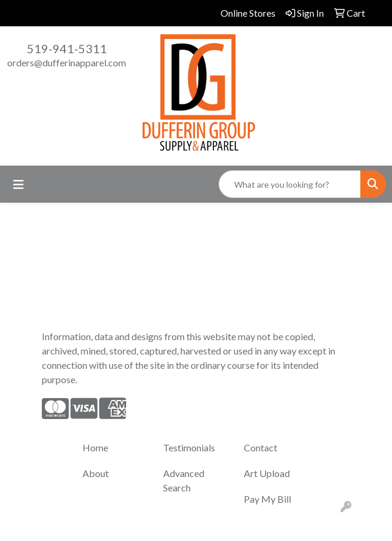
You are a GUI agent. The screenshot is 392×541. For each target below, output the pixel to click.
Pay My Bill (267, 499)
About (96, 473)
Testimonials (189, 447)
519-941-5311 (67, 48)
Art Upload (267, 473)
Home (95, 447)
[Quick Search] (290, 184)
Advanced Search (184, 480)
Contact (261, 447)
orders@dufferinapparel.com (67, 62)
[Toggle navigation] (19, 184)
